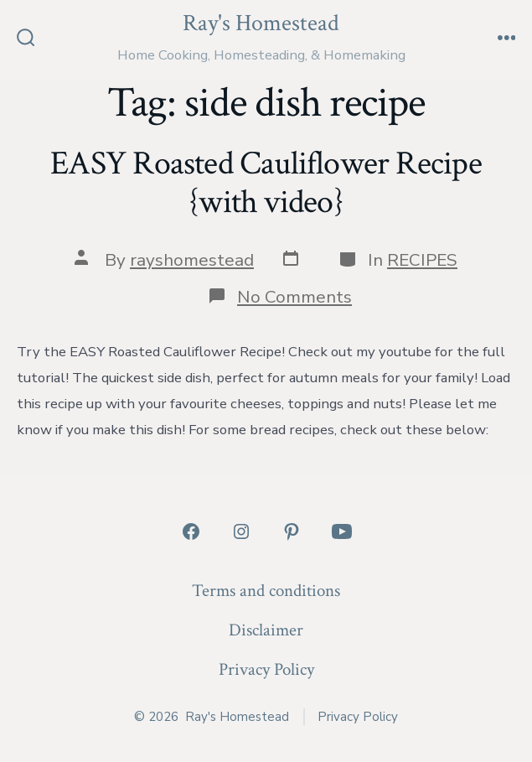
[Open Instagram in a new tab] (241, 531)
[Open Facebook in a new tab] (191, 531)
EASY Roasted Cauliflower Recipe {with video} (266, 183)
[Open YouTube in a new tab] (342, 531)
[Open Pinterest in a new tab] (292, 531)
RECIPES (422, 260)
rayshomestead (192, 260)
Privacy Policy (266, 669)
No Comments (294, 297)
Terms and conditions (266, 591)
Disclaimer (266, 630)
